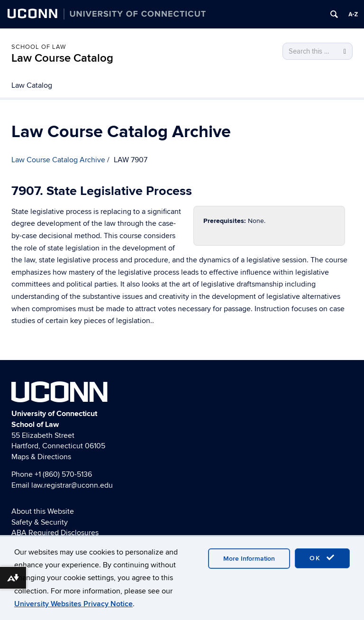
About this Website (43, 511)
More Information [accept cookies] (249, 559)
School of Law (39, 47)
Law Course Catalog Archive (58, 160)
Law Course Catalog (62, 58)
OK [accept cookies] (322, 558)
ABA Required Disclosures (55, 533)
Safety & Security (40, 522)
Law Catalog (32, 85)
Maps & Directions (41, 457)
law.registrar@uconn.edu (72, 485)
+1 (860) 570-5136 (63, 474)
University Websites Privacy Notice (73, 604)
